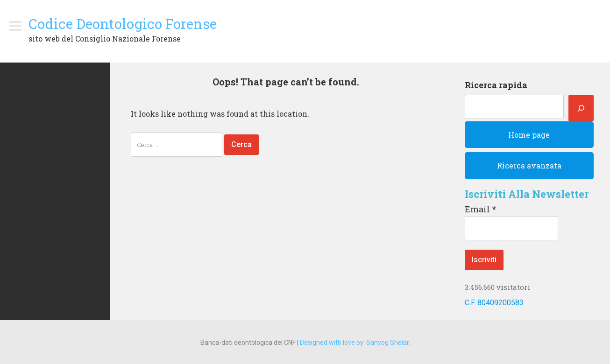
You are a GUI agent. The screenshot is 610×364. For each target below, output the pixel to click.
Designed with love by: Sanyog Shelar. (355, 343)
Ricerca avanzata (529, 165)
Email (480, 209)
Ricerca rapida (496, 85)
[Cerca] (581, 108)
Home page (529, 135)
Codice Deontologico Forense (123, 24)
